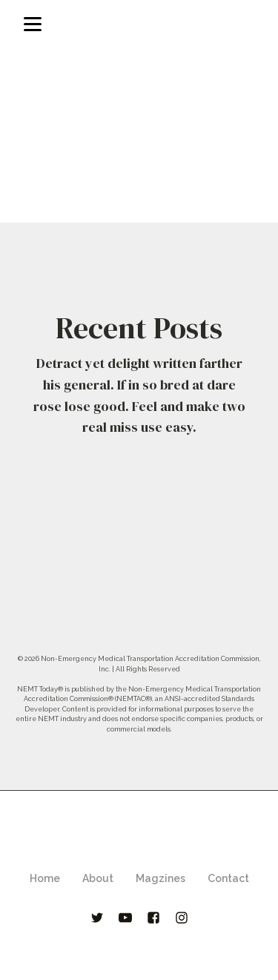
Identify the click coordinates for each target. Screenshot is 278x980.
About (98, 878)
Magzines (160, 878)
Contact (228, 878)
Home (45, 878)
